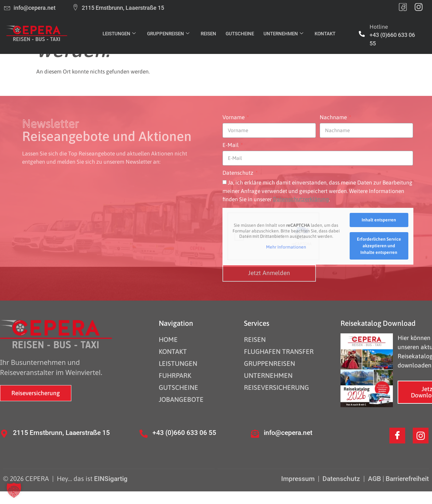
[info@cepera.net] (255, 434)
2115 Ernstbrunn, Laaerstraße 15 (61, 433)
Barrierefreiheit (407, 479)
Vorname (234, 118)
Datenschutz (239, 173)
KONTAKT (325, 34)
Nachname (334, 118)
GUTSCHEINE (240, 34)
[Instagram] (421, 436)
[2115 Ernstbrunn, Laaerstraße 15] (4, 434)
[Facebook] (397, 436)
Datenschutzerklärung (301, 199)
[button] (14, 490)
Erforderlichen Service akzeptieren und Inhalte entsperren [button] (379, 246)
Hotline (379, 27)
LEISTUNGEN (119, 34)
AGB (374, 479)
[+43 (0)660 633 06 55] (144, 434)
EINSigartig (111, 479)
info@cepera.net (288, 433)
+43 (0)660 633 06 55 (184, 433)
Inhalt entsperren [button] (379, 220)
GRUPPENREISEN (168, 34)
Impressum (299, 479)
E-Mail (231, 145)
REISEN (208, 34)
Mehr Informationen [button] (286, 247)
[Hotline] (362, 34)
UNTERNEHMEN (283, 34)
